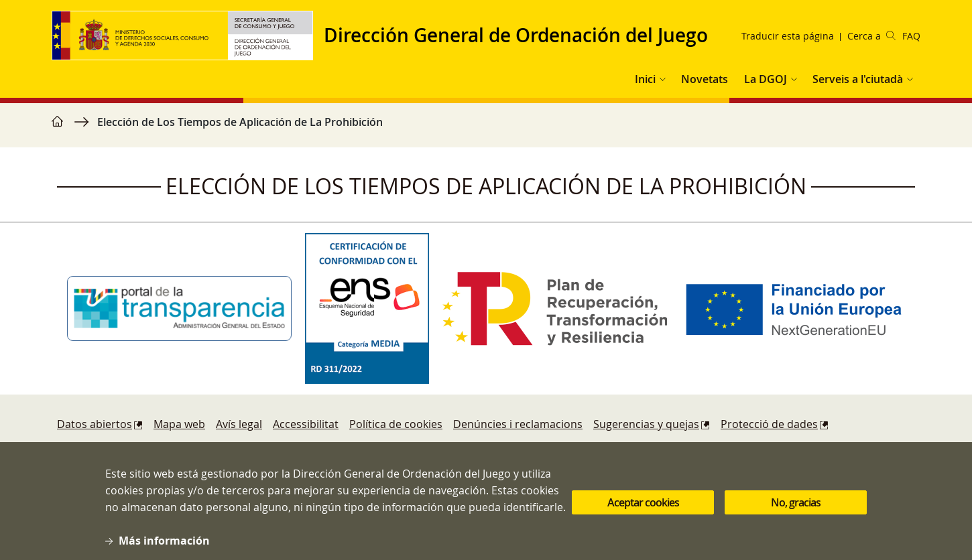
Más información (164, 549)
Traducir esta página (788, 36)
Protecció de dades (769, 424)
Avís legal (239, 424)
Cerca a (871, 36)
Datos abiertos (95, 424)
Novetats (705, 79)
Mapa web (179, 424)
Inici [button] (645, 79)
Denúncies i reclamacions (518, 424)
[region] (486, 129)
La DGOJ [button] (766, 79)
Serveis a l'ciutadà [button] (858, 79)
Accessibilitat (306, 424)
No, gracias (796, 510)
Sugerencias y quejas (646, 424)
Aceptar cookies (643, 510)
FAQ (911, 36)
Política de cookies (396, 424)
